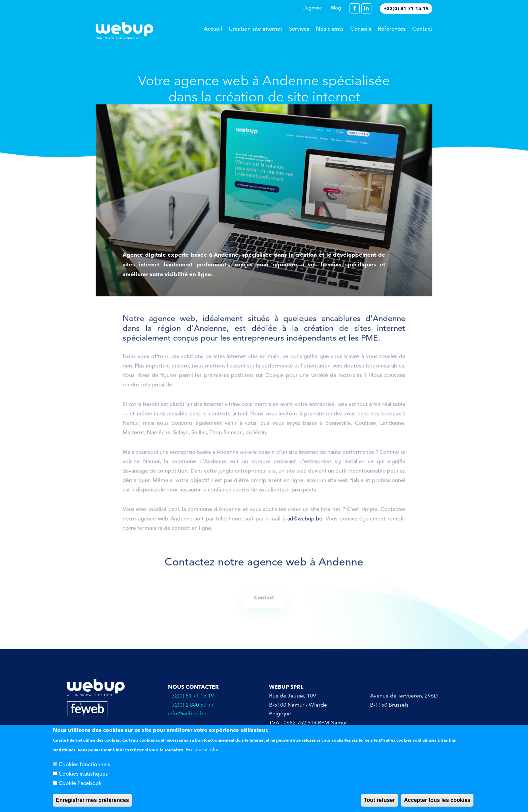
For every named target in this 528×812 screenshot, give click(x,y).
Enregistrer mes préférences (92, 800)
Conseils (361, 29)
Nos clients (330, 29)
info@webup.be (187, 713)
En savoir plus (203, 750)
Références (392, 29)
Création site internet (255, 29)
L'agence (312, 8)
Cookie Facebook (80, 784)
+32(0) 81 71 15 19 (406, 8)
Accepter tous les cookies (437, 800)
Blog (336, 8)
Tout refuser (379, 800)
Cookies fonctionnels (84, 765)
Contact (422, 29)
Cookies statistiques (83, 774)
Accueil (213, 29)
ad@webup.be (305, 521)
